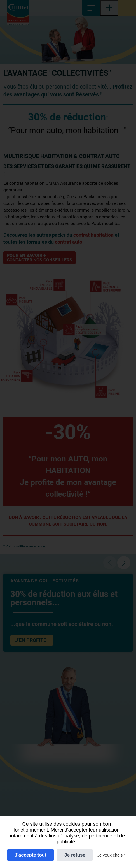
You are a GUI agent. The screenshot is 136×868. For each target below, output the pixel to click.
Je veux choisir (111, 855)
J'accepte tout (31, 855)
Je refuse (75, 855)
